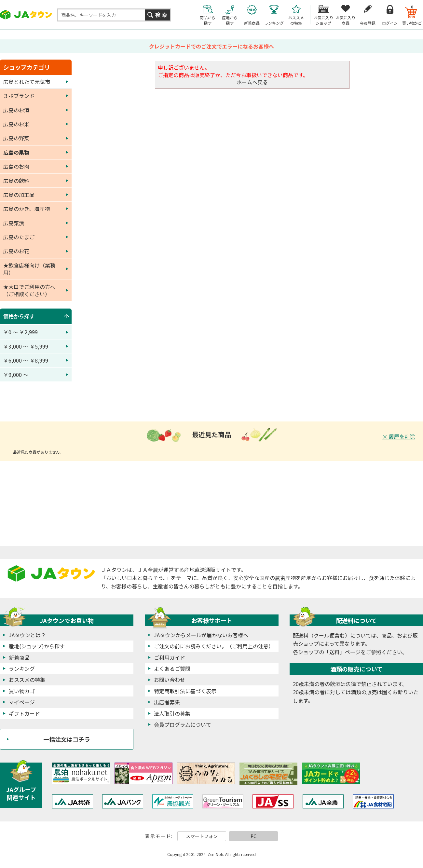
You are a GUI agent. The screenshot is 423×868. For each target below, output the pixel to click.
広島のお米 (16, 124)
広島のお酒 (16, 110)
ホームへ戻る (252, 82)
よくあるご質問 (172, 668)
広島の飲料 (16, 181)
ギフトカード (24, 713)
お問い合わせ (170, 680)
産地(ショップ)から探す (37, 646)
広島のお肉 (16, 166)
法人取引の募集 (172, 713)
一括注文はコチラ (67, 739)
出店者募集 (167, 702)
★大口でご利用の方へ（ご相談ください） (29, 290)
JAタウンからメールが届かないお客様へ (201, 635)
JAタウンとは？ (27, 635)
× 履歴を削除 (399, 436)
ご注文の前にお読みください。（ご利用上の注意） (214, 646)
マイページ (22, 702)
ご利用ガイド (170, 657)
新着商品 (19, 657)
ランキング (22, 668)
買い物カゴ (22, 691)
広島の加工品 (19, 195)
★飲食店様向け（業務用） (29, 269)
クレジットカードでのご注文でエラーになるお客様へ (211, 46)
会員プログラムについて (183, 724)
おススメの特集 (27, 680)
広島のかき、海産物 (27, 209)
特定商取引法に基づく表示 (185, 691)
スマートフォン (202, 836)
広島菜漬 (14, 223)
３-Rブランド (19, 96)
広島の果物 (16, 152)
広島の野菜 (16, 138)
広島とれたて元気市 (27, 82)
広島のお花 (16, 251)
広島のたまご (19, 237)
